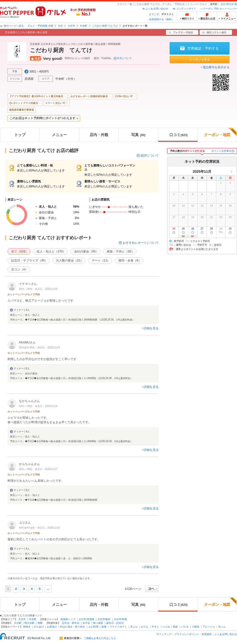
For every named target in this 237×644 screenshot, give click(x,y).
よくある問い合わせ (157, 9)
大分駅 (18, 623)
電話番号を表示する (216, 67)
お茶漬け (52, 627)
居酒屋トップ (68, 619)
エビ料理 (93, 627)
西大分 (230, 4)
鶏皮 (175, 627)
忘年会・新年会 (71, 623)
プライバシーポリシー (187, 634)
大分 (223, 4)
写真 (138, 135)
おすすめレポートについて (141, 243)
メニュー (59, 135)
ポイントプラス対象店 (25, 103)
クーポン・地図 (220, 132)
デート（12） (101, 260)
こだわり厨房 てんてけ (105, 26)
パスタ (185, 627)
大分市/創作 (104, 619)
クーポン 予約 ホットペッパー (220, 9)
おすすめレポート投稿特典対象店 (89, 96)
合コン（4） (20, 269)
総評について (150, 156)
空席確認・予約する (203, 48)
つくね (166, 627)
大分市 (71, 26)
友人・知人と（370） (51, 251)
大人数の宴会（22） (69, 260)
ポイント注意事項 (221, 151)
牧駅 (40, 623)
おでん (145, 627)
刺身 (104, 627)
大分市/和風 (120, 619)
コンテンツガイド (186, 9)
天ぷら (134, 627)
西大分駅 (29, 623)
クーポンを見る (200, 60)
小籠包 (196, 627)
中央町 (84, 26)
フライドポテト (118, 627)
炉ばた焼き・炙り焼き (73, 627)
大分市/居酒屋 (86, 619)
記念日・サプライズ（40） (29, 260)
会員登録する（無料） (161, 19)
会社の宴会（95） (86, 251)
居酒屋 (29, 79)
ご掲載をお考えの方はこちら (100, 638)
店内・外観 (99, 135)
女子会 (86, 623)
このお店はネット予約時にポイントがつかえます (42, 118)
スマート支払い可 (55, 103)
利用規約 (207, 634)
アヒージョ (209, 627)
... (48, 589)
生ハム (222, 627)
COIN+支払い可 (124, 96)
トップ (20, 135)
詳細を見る (151, 328)
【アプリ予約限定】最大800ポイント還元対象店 (36, 96)
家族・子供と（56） (120, 251)
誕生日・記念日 (115, 623)
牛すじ (155, 627)
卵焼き (27, 627)
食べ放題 (98, 623)
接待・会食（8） (130, 260)
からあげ (39, 627)
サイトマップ (164, 634)
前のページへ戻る (14, 26)
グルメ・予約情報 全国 (40, 26)
